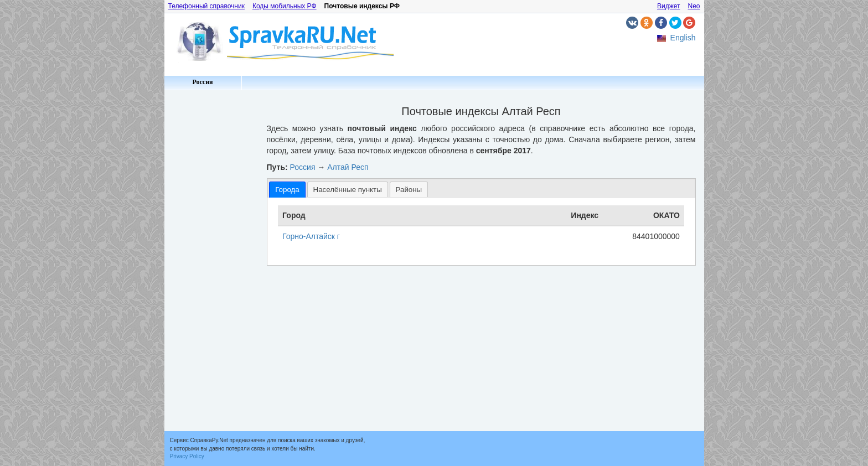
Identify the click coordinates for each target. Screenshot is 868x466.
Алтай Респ (348, 167)
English (683, 38)
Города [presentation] (287, 190)
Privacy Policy (187, 456)
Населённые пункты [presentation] (348, 190)
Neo (694, 6)
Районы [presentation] (409, 190)
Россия (202, 82)
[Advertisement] (211, 260)
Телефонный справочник (206, 6)
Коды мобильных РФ (285, 6)
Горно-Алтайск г (311, 236)
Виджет (669, 6)
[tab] (287, 190)
